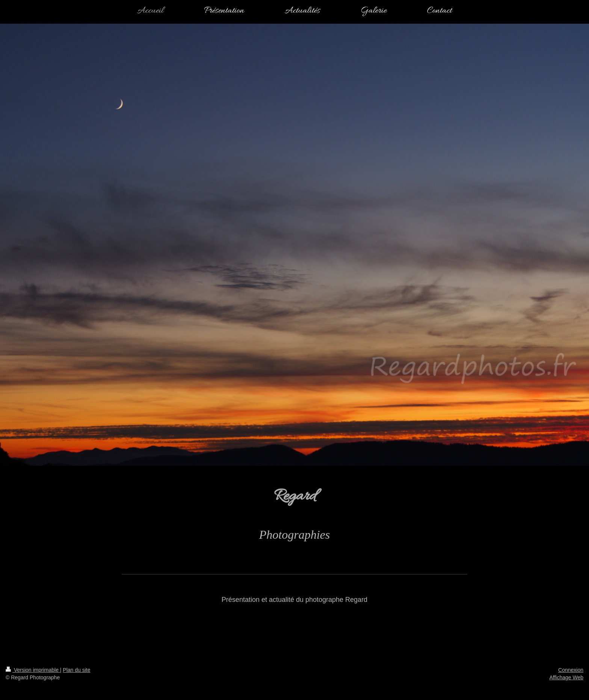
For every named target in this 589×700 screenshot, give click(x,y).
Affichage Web (566, 677)
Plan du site (76, 670)
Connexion (571, 670)
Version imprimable (33, 670)
